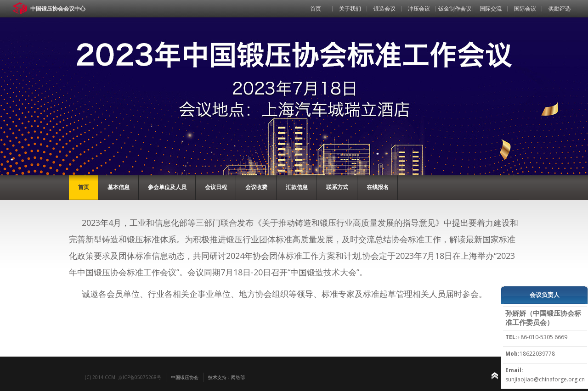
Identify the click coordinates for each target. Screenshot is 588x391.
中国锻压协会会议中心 (58, 8)
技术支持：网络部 (226, 377)
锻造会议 (384, 8)
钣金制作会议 (455, 8)
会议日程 (216, 187)
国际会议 (525, 8)
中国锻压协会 (185, 377)
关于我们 (350, 8)
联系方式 (337, 187)
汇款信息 (297, 187)
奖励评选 (560, 8)
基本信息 (119, 187)
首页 (316, 8)
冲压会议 (419, 8)
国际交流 (491, 8)
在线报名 (378, 187)
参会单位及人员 (167, 187)
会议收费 (256, 187)
